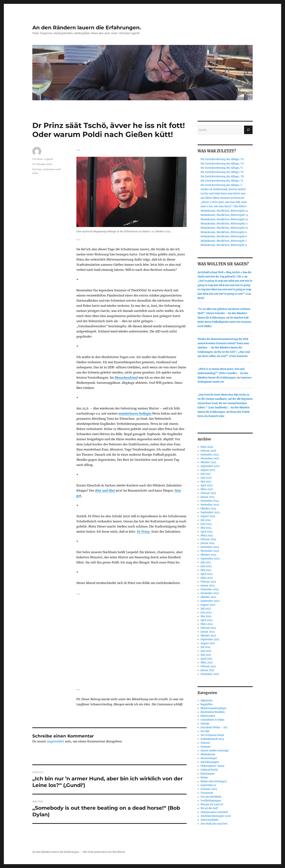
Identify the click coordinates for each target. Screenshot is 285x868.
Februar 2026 (208, 451)
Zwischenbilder (210, 820)
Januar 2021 (207, 670)
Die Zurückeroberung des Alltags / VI (222, 159)
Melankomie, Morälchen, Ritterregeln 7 (224, 241)
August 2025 (208, 470)
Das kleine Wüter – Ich (214, 727)
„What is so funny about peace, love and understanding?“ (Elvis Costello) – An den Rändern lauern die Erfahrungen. (223, 373)
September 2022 (210, 601)
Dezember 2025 (210, 455)
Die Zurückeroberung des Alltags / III (222, 176)
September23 (208, 785)
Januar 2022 (208, 632)
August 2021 (208, 643)
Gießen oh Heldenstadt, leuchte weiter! (223, 189)
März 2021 (207, 663)
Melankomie (208, 754)
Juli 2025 (206, 474)
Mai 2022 (206, 616)
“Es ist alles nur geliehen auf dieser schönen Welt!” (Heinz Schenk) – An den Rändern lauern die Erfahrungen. (224, 313)
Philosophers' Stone (212, 766)
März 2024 (207, 535)
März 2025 (207, 489)
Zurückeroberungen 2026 (216, 816)
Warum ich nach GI (212, 804)
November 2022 (210, 593)
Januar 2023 (208, 586)
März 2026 (207, 447)
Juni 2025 (206, 478)
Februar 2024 (208, 539)
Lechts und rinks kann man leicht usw (223, 194)
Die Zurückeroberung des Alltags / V (222, 168)
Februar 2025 (208, 493)
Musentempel (209, 758)
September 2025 (210, 466)
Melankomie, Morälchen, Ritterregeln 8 (224, 236)
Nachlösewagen (210, 762)
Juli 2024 (206, 520)
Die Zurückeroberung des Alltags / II (222, 181)
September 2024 (210, 512)
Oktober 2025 (208, 462)
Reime (204, 778)
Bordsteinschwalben (213, 712)
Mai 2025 (206, 482)
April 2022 (207, 620)
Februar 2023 (208, 582)
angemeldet (56, 741)
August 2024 (208, 516)
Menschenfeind (126, 378)
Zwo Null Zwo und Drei (214, 824)
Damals (37, 169)
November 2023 (210, 551)
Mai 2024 (206, 528)
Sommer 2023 (209, 789)
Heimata (205, 747)
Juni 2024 (206, 524)
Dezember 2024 (210, 501)
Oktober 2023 (208, 555)
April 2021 (206, 659)
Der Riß (205, 731)
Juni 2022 (206, 612)
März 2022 (207, 624)
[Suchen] (248, 130)
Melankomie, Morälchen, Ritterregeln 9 (224, 232)
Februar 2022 (208, 628)
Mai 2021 (206, 655)
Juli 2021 (205, 647)
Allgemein (206, 701)
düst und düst (105, 490)
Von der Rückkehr (211, 797)
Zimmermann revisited (214, 812)
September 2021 (210, 639)
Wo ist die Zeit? (209, 808)
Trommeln (207, 793)
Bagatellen (207, 704)
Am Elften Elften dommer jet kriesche (222, 198)
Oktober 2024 (208, 509)
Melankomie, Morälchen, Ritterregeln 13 (224, 215)
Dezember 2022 (210, 589)
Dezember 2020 (210, 674)
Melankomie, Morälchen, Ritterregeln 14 (224, 211)
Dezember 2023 (210, 547)
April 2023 (206, 574)
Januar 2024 (208, 543)
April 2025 (207, 485)
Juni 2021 (206, 651)
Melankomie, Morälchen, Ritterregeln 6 (224, 245)
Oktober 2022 (208, 597)
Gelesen (205, 743)
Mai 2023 (206, 570)
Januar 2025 (208, 497)
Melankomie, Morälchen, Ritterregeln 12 (224, 219)
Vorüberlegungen (211, 801)
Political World (209, 770)
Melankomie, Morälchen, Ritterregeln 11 (224, 224)
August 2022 (208, 605)
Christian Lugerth (43, 159)
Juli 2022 (206, 609)
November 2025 (210, 458)
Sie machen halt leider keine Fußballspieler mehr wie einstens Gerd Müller (224, 322)
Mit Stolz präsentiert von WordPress (104, 852)
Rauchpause (208, 774)
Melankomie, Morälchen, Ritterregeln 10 (224, 228)
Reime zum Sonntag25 (214, 781)
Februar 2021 (208, 666)
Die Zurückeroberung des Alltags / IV (222, 172)
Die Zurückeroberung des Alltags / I (221, 185)
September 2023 (210, 559)
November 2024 (210, 505)
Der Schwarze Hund (212, 735)
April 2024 (207, 532)
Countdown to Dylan (212, 720)
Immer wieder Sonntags (215, 751)
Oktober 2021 (208, 636)
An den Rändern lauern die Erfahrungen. (87, 28)
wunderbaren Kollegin (135, 413)
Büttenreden (208, 716)
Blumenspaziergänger (213, 708)
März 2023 (207, 578)
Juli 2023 (206, 562)
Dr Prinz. (144, 532)
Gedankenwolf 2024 (212, 739)
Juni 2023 (206, 566)
